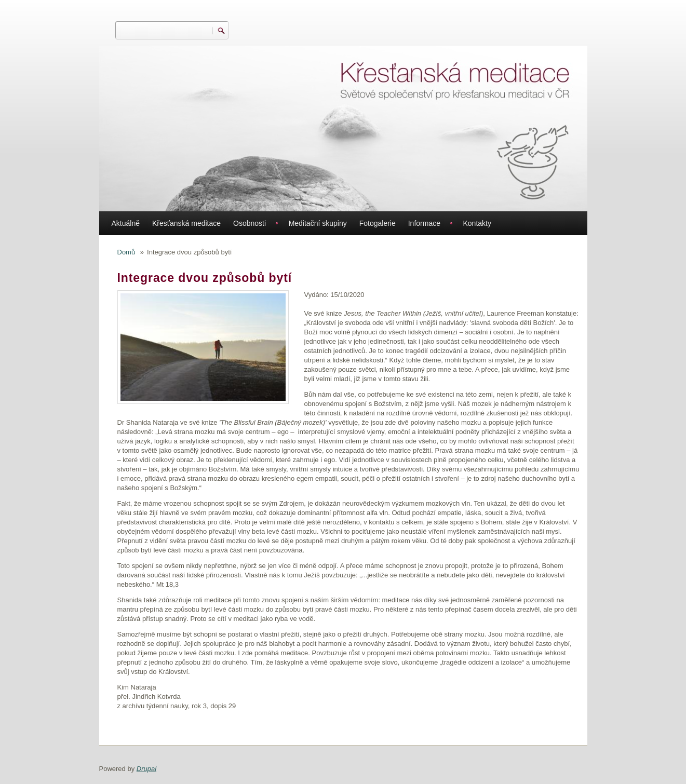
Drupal (146, 769)
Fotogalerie (378, 223)
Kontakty (477, 223)
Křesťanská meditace (186, 223)
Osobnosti (250, 223)
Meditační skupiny (318, 223)
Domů (126, 252)
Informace (424, 223)
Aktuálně (126, 223)
